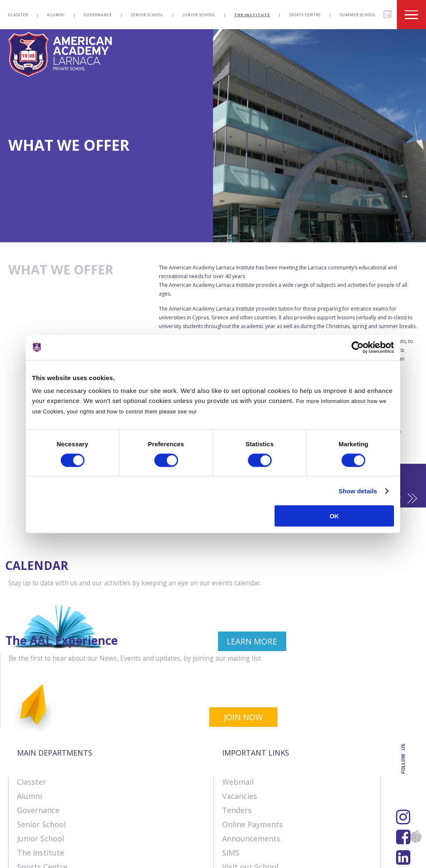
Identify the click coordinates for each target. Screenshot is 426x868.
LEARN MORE (166, 652)
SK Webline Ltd (105, 839)
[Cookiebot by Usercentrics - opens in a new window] (358, 347)
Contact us (72, 858)
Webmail (238, 715)
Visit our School (250, 800)
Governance (98, 15)
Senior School (147, 15)
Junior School (199, 15)
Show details (358, 491)
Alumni (56, 15)
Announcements (251, 772)
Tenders (237, 744)
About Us (25, 858)
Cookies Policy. (219, 412)
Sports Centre (305, 15)
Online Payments (253, 758)
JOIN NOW (379, 652)
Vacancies (240, 729)
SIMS (231, 786)
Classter (18, 15)
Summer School (358, 15)
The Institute (252, 15)
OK (334, 516)
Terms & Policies (132, 858)
